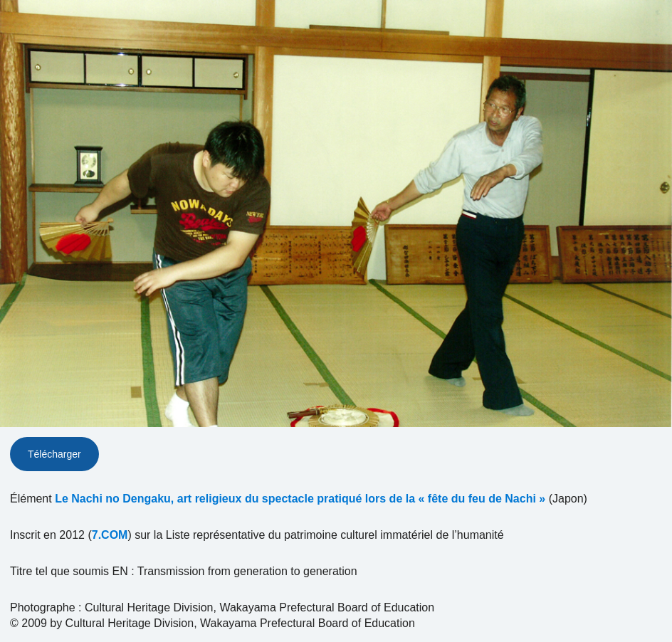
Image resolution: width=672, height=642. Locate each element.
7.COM (110, 535)
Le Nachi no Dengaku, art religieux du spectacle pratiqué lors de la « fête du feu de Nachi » (300, 499)
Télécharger (54, 454)
